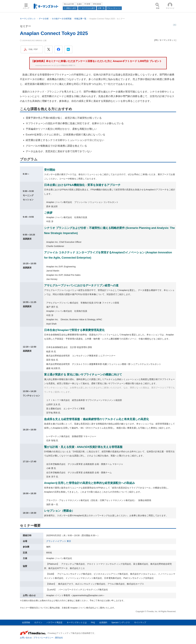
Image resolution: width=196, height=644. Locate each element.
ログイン (38, 622)
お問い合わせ (26, 638)
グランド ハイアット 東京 (59, 541)
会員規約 (103, 622)
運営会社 (59, 638)
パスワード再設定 (55, 622)
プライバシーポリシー (43, 638)
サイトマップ (140, 622)
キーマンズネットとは (77, 622)
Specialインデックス (121, 622)
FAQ (93, 622)
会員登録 (26, 622)
